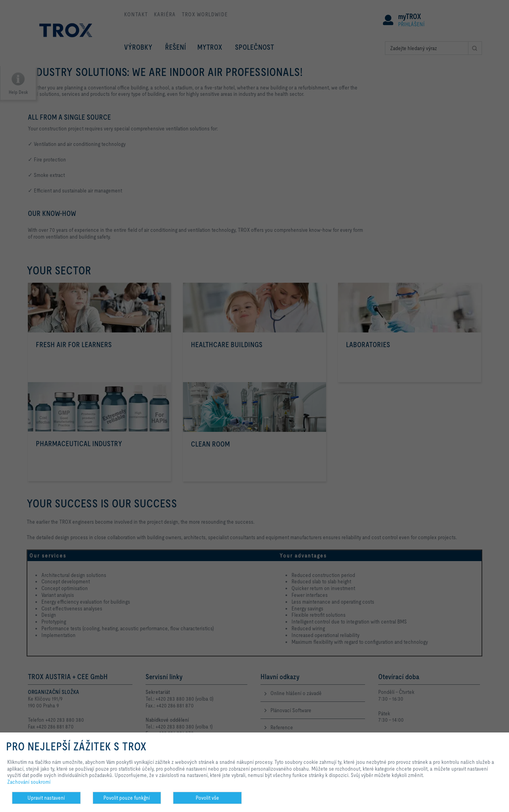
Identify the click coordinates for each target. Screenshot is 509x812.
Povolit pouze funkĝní (127, 798)
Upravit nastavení (46, 798)
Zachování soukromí (29, 782)
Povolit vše (207, 798)
